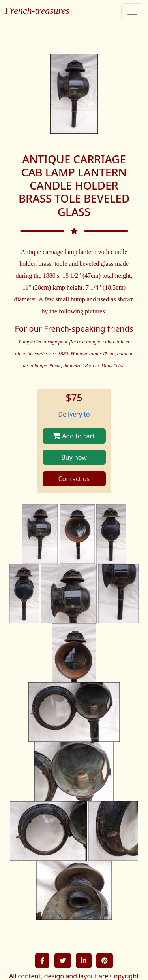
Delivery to (74, 414)
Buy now (74, 457)
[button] (42, 961)
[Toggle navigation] (132, 11)
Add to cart (74, 436)
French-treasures (37, 11)
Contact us (74, 479)
